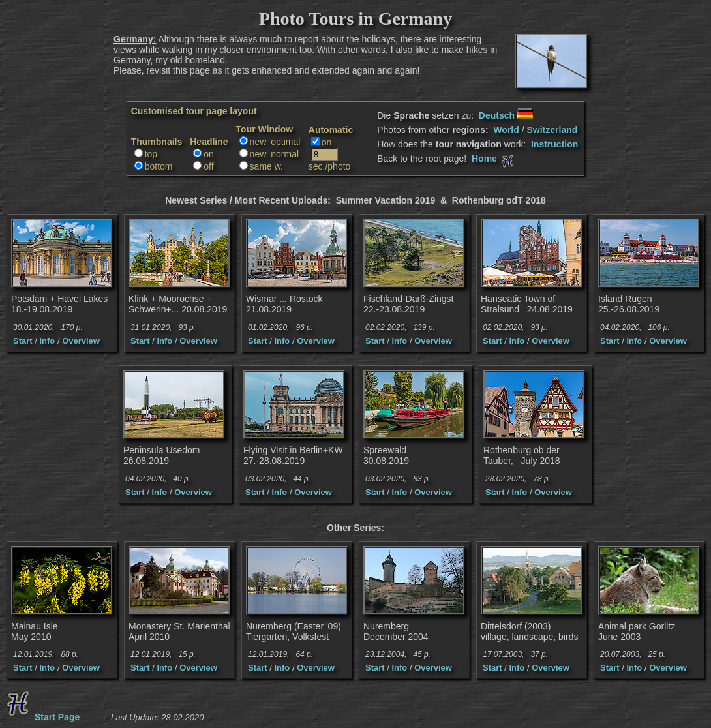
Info (47, 341)
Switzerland (552, 130)
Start (23, 341)
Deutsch (506, 115)
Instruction (554, 144)
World (506, 130)
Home (494, 159)
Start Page (41, 717)
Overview (81, 341)
